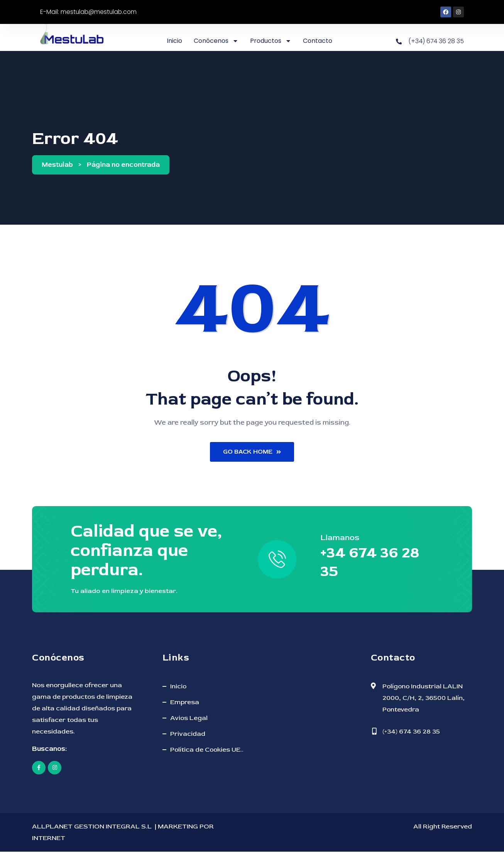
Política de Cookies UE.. (207, 750)
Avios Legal (189, 718)
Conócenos (216, 41)
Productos (271, 41)
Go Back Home (252, 452)
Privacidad (188, 734)
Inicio (174, 41)
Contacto (318, 41)
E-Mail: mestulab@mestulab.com (90, 12)
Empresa (185, 702)
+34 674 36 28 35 (371, 562)
